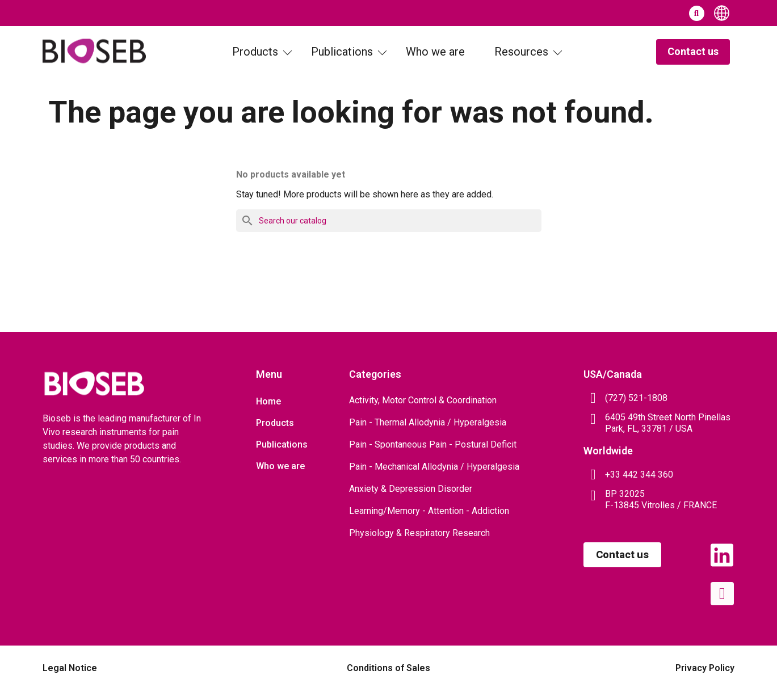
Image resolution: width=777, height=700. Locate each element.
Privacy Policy (705, 668)
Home (268, 401)
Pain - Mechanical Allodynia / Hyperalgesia (434, 467)
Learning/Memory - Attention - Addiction (429, 511)
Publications (282, 444)
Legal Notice (70, 668)
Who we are (280, 466)
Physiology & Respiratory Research (419, 533)
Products (275, 423)
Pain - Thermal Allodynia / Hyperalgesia (428, 422)
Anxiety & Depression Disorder (411, 489)
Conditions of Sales (388, 668)
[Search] (389, 221)
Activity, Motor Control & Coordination (423, 400)
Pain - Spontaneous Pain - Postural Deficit (433, 444)
